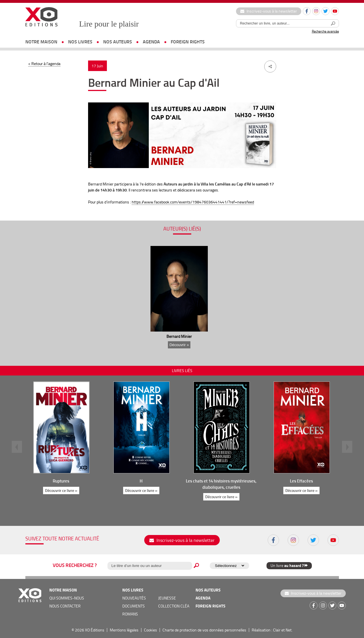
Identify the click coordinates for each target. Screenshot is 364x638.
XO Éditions (95, 630)
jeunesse (167, 598)
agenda (151, 42)
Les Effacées (301, 481)
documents (134, 606)
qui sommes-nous (67, 598)
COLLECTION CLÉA (174, 606)
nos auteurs (118, 42)
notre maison (41, 42)
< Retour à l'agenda (44, 63)
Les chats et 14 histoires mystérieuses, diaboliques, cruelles (221, 484)
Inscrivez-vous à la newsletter (269, 11)
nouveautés (134, 598)
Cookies (151, 630)
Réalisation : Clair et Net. (272, 630)
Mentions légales (124, 630)
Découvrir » (179, 345)
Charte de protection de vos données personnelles (204, 630)
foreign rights (188, 42)
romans (130, 614)
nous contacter (65, 606)
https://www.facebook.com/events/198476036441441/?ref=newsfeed (193, 202)
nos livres (80, 42)
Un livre (289, 565)
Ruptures (61, 481)
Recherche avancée (325, 31)
